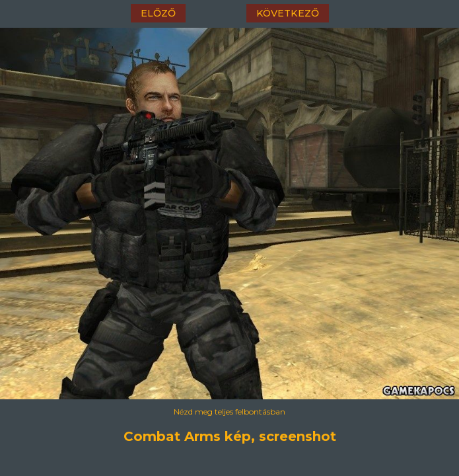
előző (158, 13)
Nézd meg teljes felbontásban (229, 412)
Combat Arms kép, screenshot (230, 436)
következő (288, 13)
